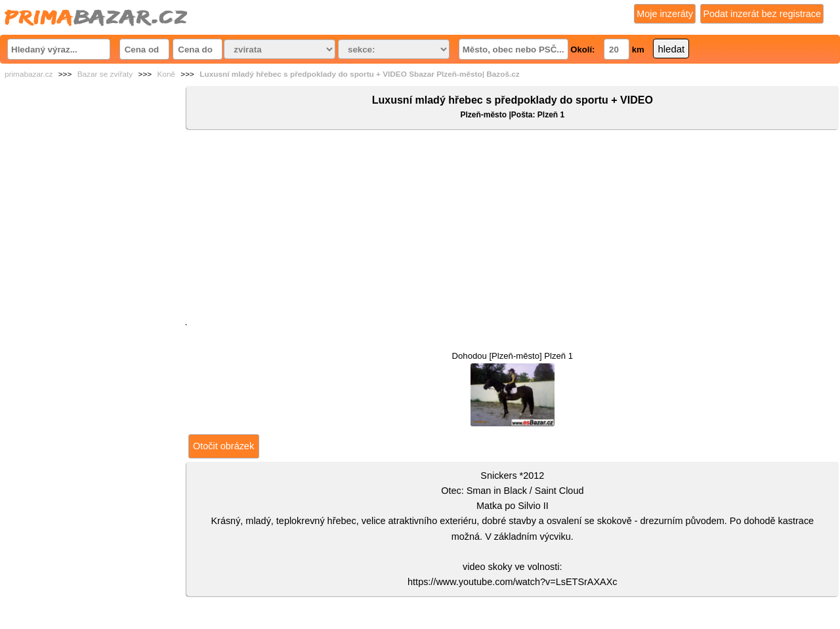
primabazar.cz (29, 74)
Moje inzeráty (665, 14)
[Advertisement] (513, 229)
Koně (166, 74)
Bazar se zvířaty (105, 74)
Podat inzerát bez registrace (762, 14)
